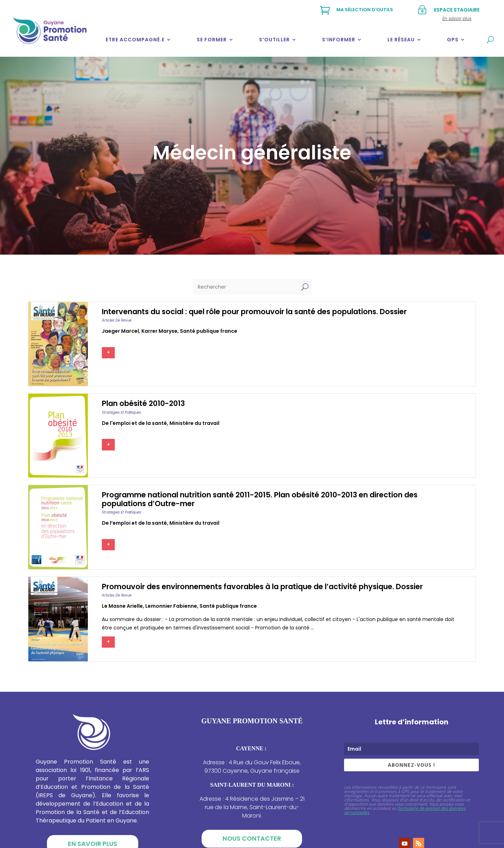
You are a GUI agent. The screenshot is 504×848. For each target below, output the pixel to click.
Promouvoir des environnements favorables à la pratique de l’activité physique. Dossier (262, 587)
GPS (453, 40)
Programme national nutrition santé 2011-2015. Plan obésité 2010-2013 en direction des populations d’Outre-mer (260, 499)
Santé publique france (209, 331)
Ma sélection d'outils (365, 10)
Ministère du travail (194, 423)
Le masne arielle (122, 606)
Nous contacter (252, 838)
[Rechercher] (245, 287)
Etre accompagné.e (135, 40)
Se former (212, 40)
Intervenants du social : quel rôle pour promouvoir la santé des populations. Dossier (254, 312)
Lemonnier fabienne (171, 606)
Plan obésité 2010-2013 (143, 403)
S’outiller (274, 40)
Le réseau (401, 40)
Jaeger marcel (120, 331)
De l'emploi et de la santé (134, 423)
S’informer (339, 40)
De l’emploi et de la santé (134, 523)
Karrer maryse (159, 331)
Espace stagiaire (457, 10)
